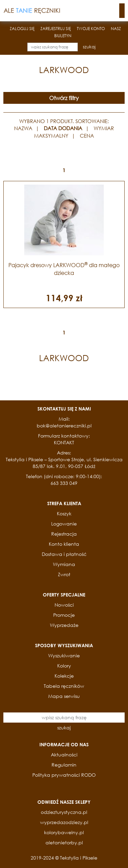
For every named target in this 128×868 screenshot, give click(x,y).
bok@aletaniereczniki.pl (64, 426)
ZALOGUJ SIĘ (22, 29)
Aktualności (64, 755)
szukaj (89, 47)
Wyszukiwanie (64, 655)
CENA (87, 136)
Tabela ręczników (64, 686)
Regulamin (64, 765)
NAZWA (23, 128)
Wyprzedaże (64, 625)
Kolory (64, 666)
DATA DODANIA (63, 128)
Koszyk (64, 513)
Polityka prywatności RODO (64, 775)
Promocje (64, 615)
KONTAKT (64, 442)
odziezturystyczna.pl (64, 812)
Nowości (64, 605)
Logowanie (64, 524)
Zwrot (64, 574)
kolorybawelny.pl (64, 832)
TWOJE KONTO (91, 29)
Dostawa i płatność (64, 554)
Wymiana (64, 564)
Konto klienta (64, 544)
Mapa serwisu (64, 696)
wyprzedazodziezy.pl (64, 822)
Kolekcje (64, 676)
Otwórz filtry (64, 98)
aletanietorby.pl (64, 842)
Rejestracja (64, 534)
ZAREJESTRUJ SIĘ (56, 29)
